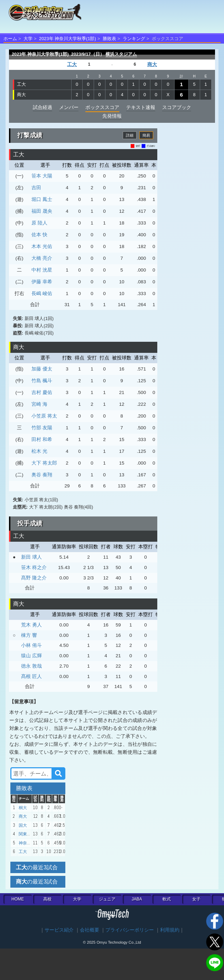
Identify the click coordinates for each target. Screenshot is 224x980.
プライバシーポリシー (130, 930)
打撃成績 (30, 135)
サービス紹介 (59, 930)
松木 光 (39, 451)
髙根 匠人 (31, 676)
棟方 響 (29, 635)
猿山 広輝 (31, 656)
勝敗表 (109, 39)
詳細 (130, 135)
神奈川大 (27, 843)
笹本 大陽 (42, 176)
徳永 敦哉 (31, 666)
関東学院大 (29, 834)
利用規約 (170, 930)
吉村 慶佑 (42, 392)
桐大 (23, 808)
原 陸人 (39, 223)
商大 (152, 65)
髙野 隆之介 (34, 578)
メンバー (69, 107)
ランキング (134, 39)
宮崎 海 (39, 404)
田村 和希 (42, 439)
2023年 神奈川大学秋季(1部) (68, 39)
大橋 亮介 (42, 258)
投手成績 (30, 523)
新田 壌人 (31, 557)
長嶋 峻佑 (42, 293)
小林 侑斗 (31, 645)
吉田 (36, 187)
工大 (72, 65)
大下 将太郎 (44, 463)
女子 (196, 899)
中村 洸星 (42, 270)
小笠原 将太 (44, 416)
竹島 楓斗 (42, 381)
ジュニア (107, 899)
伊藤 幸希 (42, 282)
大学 (28, 39)
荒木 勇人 (31, 625)
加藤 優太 (42, 369)
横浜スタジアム (121, 54)
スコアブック (177, 107)
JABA (137, 899)
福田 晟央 (42, 211)
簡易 (146, 135)
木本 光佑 (42, 246)
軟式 (167, 899)
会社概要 (90, 930)
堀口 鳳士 (42, 199)
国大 (23, 825)
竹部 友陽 (42, 428)
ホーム (10, 39)
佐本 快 (39, 235)
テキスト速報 (141, 107)
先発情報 (112, 116)
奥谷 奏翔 (42, 475)
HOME (18, 899)
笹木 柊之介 (34, 567)
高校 (47, 899)
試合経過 (43, 107)
